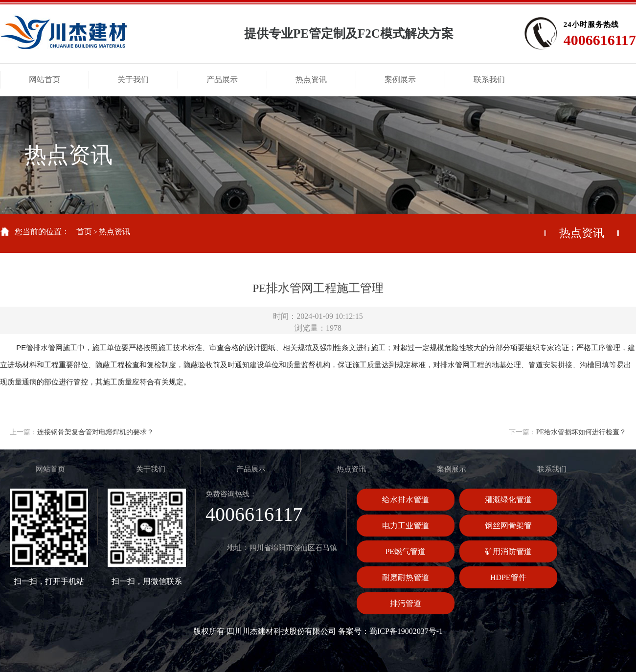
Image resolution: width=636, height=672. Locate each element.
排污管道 (406, 603)
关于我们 (151, 469)
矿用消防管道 (508, 551)
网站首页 (50, 469)
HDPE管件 (508, 577)
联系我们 (552, 469)
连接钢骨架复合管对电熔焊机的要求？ (95, 432)
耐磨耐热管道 (406, 577)
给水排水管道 (406, 500)
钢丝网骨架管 (508, 526)
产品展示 (251, 469)
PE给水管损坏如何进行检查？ (581, 432)
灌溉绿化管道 (508, 500)
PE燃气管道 (405, 551)
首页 (84, 232)
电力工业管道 (406, 526)
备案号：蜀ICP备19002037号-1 (390, 631)
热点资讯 (114, 232)
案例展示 (452, 469)
